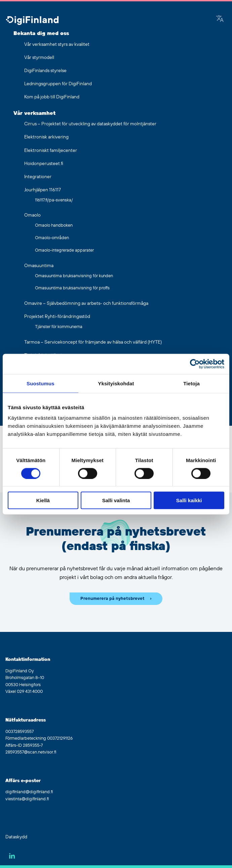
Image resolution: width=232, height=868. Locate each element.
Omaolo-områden (52, 238)
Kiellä (43, 500)
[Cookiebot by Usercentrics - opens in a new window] (195, 364)
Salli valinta (116, 500)
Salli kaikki (189, 500)
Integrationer (38, 177)
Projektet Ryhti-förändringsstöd (57, 317)
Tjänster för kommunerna (59, 327)
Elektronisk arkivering (46, 137)
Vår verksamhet (34, 113)
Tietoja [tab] (191, 383)
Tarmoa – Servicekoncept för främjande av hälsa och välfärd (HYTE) (93, 342)
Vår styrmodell (39, 58)
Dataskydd (16, 837)
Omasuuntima (39, 266)
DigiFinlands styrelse (45, 71)
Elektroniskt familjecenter (51, 151)
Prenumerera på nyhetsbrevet (112, 599)
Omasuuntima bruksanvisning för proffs (72, 288)
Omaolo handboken (54, 225)
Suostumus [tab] (41, 383)
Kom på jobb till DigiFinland (52, 97)
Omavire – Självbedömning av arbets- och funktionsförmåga (86, 303)
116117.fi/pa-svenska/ (54, 200)
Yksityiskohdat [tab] (116, 383)
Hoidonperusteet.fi (44, 164)
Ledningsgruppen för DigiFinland (58, 84)
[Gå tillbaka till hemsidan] (32, 21)
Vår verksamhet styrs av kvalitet (57, 44)
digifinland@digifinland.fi (29, 792)
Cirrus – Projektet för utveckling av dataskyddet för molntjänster (90, 124)
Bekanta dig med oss (41, 33)
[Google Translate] (220, 19)
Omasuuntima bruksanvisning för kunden (74, 276)
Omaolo (32, 215)
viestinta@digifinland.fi (27, 799)
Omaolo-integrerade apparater (64, 250)
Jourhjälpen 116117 (43, 190)
